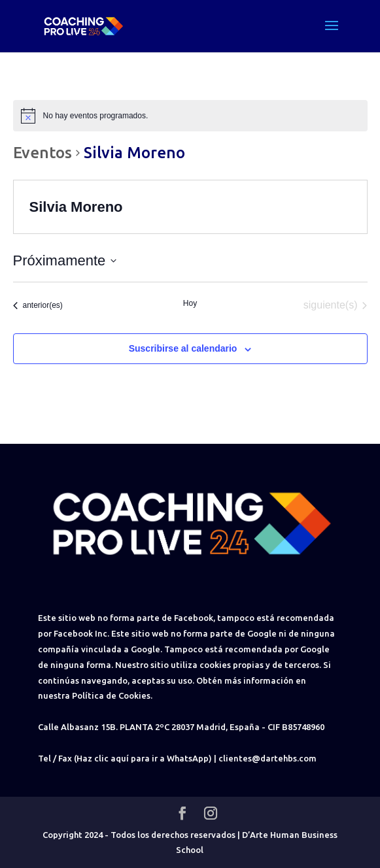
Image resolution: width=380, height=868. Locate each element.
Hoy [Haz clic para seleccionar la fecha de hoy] (190, 303)
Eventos (43, 153)
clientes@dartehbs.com (268, 758)
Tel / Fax (55, 758)
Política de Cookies (111, 695)
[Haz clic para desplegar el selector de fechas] (65, 260)
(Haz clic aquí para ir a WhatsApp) (143, 758)
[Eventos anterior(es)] (38, 305)
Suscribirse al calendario (183, 348)
